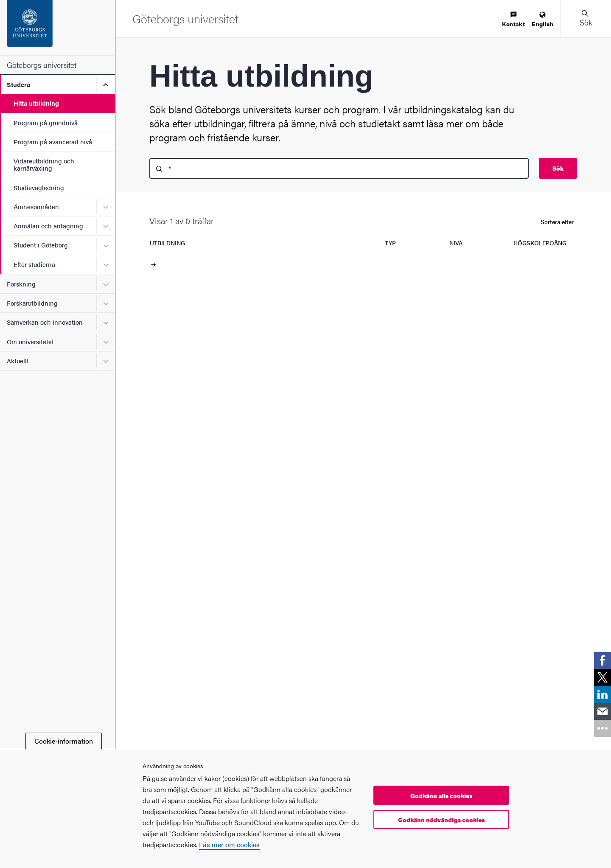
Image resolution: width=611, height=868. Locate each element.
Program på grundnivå (46, 122)
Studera (18, 84)
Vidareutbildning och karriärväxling (44, 164)
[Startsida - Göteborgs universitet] (57, 28)
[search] (339, 168)
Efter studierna (34, 264)
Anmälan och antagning (48, 226)
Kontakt (513, 20)
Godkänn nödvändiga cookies (441, 820)
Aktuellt (18, 361)
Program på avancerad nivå (53, 142)
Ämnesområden (36, 206)
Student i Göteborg (41, 245)
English (542, 20)
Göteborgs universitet (42, 65)
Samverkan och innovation (45, 322)
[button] (586, 19)
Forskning (21, 284)
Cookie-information (64, 741)
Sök (558, 168)
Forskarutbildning (32, 303)
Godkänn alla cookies (441, 795)
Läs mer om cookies (229, 844)
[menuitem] (513, 20)
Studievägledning (39, 187)
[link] (603, 660)
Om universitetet (30, 341)
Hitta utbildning (36, 103)
